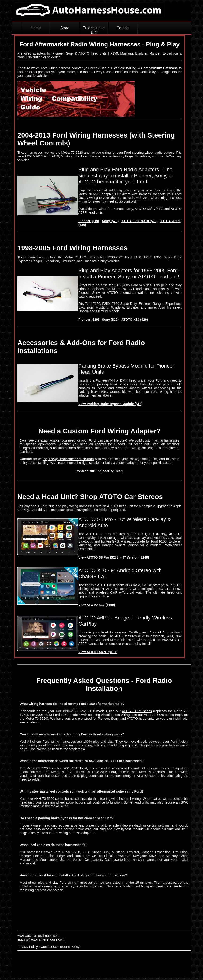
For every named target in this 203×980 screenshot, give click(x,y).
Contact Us (49, 947)
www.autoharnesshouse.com (38, 936)
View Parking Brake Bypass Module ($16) (110, 404)
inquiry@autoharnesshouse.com (68, 459)
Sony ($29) (110, 221)
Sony (160, 176)
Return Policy (70, 947)
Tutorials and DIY (94, 30)
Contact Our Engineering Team (99, 471)
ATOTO (87, 182)
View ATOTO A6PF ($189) (98, 652)
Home (36, 28)
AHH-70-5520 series (159, 715)
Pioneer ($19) (89, 221)
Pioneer (143, 176)
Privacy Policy (28, 947)
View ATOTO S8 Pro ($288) (99, 557)
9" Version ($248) (136, 557)
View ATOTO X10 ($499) (97, 605)
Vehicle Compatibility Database (96, 860)
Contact (123, 28)
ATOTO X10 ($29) (135, 320)
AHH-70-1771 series (137, 711)
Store (65, 28)
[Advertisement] (103, 963)
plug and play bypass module (122, 829)
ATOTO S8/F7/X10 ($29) (139, 221)
